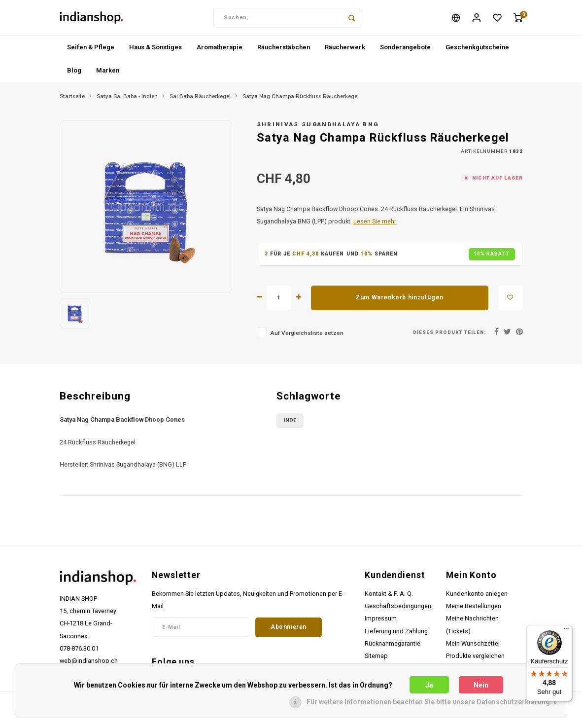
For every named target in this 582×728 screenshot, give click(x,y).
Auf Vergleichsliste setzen (307, 337)
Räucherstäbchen (284, 51)
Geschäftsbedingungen (398, 610)
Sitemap (376, 660)
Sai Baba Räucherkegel (200, 100)
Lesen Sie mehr (375, 225)
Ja (429, 685)
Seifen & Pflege (91, 51)
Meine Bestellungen (474, 610)
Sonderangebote (405, 51)
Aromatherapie (220, 51)
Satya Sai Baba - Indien (127, 100)
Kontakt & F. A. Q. (389, 598)
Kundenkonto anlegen (477, 598)
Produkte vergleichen (475, 660)
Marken (108, 74)
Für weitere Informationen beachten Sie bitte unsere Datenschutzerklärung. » (432, 702)
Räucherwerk (345, 51)
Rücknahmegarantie (393, 647)
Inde (290, 425)
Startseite (72, 100)
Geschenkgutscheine (477, 51)
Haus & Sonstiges (155, 51)
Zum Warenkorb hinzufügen (399, 301)
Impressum (381, 622)
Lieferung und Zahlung (396, 635)
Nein (481, 685)
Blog (74, 74)
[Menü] (566, 631)
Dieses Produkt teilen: (449, 336)
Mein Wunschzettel (473, 647)
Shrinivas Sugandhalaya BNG (318, 128)
